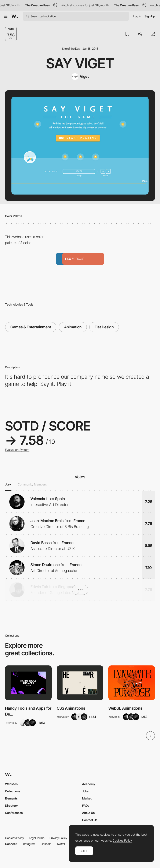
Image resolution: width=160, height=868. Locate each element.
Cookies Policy (14, 838)
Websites (11, 784)
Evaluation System (17, 450)
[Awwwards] (15, 16)
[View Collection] (28, 683)
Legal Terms (37, 838)
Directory (11, 806)
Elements (11, 798)
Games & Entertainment (31, 327)
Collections (13, 791)
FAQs (86, 806)
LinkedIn (46, 844)
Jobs (85, 791)
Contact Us (90, 820)
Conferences (14, 813)
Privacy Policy (58, 838)
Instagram (29, 844)
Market (87, 798)
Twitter (61, 844)
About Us (88, 813)
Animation (73, 327)
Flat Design (104, 327)
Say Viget (80, 63)
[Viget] (80, 77)
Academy (89, 784)
